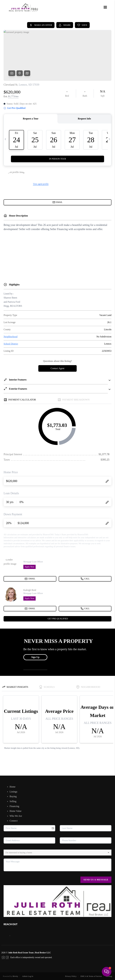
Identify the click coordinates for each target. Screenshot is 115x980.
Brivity (15, 976)
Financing (14, 806)
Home (13, 787)
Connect (14, 821)
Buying (13, 796)
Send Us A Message (96, 880)
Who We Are (16, 816)
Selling (13, 801)
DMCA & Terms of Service (91, 976)
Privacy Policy (71, 976)
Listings (13, 792)
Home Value (15, 811)
